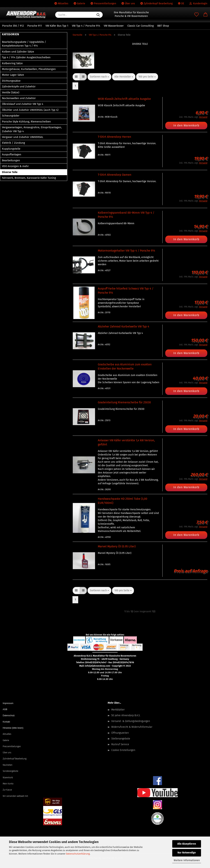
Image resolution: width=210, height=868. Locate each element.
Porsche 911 (35, 26)
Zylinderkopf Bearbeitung (157, 4)
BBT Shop (163, 26)
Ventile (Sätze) (11, 92)
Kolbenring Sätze (12, 63)
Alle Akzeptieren (187, 844)
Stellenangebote (121, 739)
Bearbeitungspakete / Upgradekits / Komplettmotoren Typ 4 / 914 (24, 44)
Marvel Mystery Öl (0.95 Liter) (117, 546)
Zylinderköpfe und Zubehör (19, 86)
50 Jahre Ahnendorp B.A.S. (126, 715)
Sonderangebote (10, 771)
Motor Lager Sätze (13, 75)
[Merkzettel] (197, 15)
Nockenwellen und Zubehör (19, 98)
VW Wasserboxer (114, 26)
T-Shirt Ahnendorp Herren (114, 137)
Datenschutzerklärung (78, 854)
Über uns (128, 4)
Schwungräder (11, 116)
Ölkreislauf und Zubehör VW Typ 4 (23, 104)
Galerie (79, 4)
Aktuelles (61, 4)
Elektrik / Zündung (13, 143)
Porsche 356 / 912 (13, 26)
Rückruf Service (120, 744)
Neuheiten (8, 765)
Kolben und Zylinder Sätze (18, 52)
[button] (206, 15)
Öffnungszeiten (120, 733)
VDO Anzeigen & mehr (15, 166)
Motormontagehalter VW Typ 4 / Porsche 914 (126, 251)
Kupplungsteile (11, 149)
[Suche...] (98, 15)
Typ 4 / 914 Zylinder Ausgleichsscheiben (26, 57)
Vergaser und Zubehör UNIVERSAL (23, 137)
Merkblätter (118, 710)
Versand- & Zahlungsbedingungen (131, 721)
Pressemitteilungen (103, 4)
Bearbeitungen (11, 160)
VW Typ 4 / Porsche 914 (86, 26)
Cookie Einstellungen (123, 750)
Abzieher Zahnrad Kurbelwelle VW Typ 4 (124, 326)
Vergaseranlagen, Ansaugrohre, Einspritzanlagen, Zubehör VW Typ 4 (32, 129)
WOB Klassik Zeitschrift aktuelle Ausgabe (124, 99)
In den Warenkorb (186, 125)
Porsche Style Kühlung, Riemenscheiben (26, 122)
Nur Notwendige (187, 853)
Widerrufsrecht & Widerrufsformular (132, 727)
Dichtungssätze (11, 81)
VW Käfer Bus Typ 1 (57, 26)
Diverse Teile (10, 172)
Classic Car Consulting (141, 26)
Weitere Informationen (187, 860)
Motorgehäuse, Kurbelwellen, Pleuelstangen (29, 69)
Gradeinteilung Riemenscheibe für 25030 (124, 402)
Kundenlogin (198, 4)
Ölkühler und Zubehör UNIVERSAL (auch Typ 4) (30, 110)
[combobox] (99, 77)
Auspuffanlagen (12, 154)
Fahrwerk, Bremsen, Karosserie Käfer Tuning (29, 178)
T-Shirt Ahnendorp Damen (115, 175)
